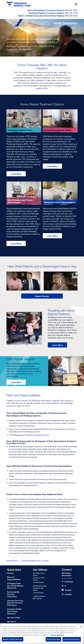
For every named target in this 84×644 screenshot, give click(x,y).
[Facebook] (69, 582)
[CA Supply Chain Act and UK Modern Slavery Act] (15, 586)
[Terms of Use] (15, 618)
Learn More (16, 174)
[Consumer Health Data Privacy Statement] (15, 611)
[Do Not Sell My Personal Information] (15, 594)
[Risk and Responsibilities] (15, 578)
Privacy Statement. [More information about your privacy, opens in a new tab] (58, 635)
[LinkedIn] (68, 594)
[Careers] (15, 573)
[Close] (80, 627)
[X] (65, 586)
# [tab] (40, 54)
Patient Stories (42, 296)
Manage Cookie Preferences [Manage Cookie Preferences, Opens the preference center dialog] (13, 639)
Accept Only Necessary (72, 639)
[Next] (80, 37)
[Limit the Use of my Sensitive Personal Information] (15, 603)
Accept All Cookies (53, 639)
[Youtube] (68, 590)
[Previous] (4, 37)
